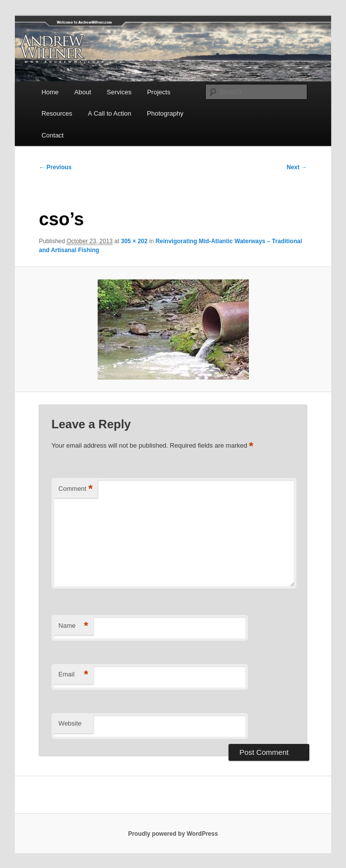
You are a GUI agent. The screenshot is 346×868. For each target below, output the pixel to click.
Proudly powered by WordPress (173, 834)
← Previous (55, 167)
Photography (165, 113)
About (83, 92)
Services (119, 92)
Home (50, 92)
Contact (53, 135)
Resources (57, 113)
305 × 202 (134, 241)
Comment (76, 489)
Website (70, 723)
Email (73, 675)
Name (73, 626)
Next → (297, 167)
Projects (159, 92)
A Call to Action (109, 113)
